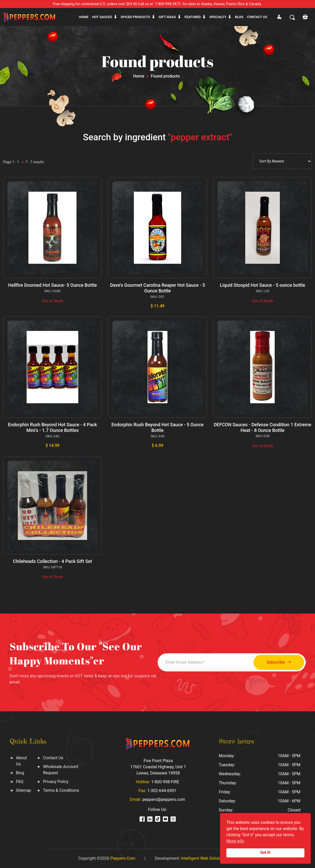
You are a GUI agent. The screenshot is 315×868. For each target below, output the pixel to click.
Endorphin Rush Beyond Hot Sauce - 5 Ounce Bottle (158, 427)
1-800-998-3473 (168, 4)
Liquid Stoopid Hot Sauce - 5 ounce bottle (262, 285)
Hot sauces (102, 17)
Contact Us (53, 758)
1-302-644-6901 (162, 791)
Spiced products (135, 17)
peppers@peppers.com (164, 799)
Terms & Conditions (61, 790)
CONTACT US (257, 17)
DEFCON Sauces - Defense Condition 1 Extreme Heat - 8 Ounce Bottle (262, 427)
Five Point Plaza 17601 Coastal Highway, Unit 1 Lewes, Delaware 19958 (158, 767)
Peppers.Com (123, 858)
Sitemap (24, 790)
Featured (193, 17)
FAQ (20, 782)
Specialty (218, 17)
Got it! (266, 853)
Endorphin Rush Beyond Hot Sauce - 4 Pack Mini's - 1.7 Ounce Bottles (52, 427)
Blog (239, 17)
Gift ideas (167, 17)
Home (84, 17)
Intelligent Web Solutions (204, 858)
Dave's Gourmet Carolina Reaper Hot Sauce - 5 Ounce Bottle (157, 288)
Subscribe (277, 662)
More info (235, 841)
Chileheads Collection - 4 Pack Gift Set (53, 561)
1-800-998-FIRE (165, 782)
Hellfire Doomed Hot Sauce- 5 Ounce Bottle (53, 285)
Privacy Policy (56, 782)
